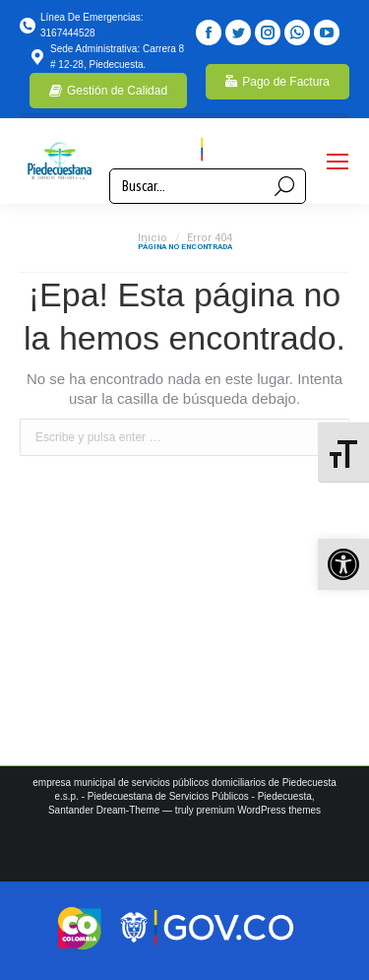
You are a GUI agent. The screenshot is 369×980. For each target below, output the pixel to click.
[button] (343, 564)
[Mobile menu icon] (338, 162)
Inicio (153, 238)
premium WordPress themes (259, 810)
